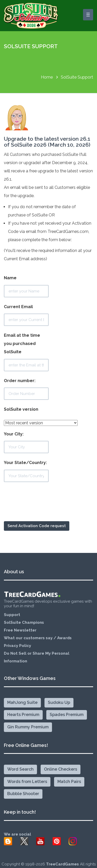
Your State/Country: (26, 471)
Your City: (26, 443)
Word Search (20, 769)
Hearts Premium (23, 715)
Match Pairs (69, 782)
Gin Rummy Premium (28, 727)
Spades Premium (67, 715)
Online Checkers (61, 769)
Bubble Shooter (23, 794)
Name (26, 286)
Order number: (26, 389)
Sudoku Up (59, 702)
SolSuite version (21, 409)
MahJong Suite (22, 702)
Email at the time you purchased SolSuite (26, 352)
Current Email (26, 315)
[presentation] (43, 508)
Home (47, 77)
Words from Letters (27, 782)
